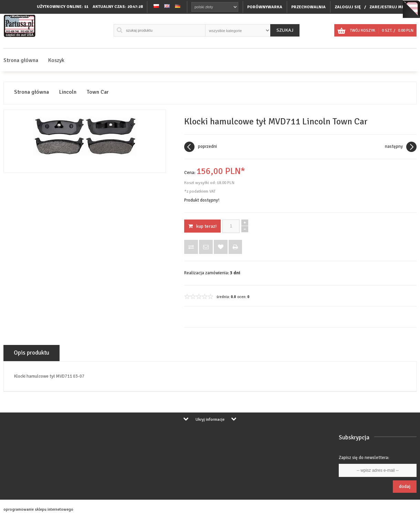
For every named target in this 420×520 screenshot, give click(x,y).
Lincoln (68, 92)
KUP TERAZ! (202, 226)
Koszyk (56, 60)
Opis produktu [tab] (31, 353)
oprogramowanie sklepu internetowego (38, 509)
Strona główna (21, 60)
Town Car (98, 92)
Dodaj (405, 486)
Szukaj (285, 30)
